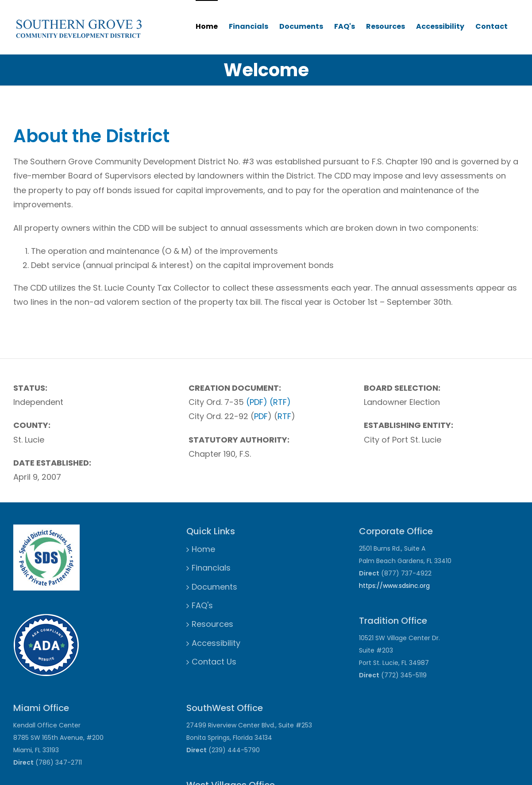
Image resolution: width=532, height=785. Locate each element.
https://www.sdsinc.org (394, 586)
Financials (249, 26)
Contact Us (214, 662)
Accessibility (440, 26)
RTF (284, 416)
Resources (386, 26)
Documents (301, 26)
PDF (261, 416)
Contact (492, 26)
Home (207, 26)
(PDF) (257, 402)
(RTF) (280, 402)
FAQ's (345, 26)
